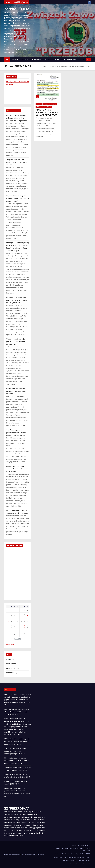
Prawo (38, 107)
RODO (57, 60)
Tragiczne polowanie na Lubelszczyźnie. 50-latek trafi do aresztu (17, 162)
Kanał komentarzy (13, 668)
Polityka (54, 104)
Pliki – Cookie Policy (67, 854)
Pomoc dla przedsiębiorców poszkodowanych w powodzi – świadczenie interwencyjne (15, 791)
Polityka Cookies (80, 854)
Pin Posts (57, 854)
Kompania (73, 861)
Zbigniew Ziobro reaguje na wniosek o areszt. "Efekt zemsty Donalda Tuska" (18, 199)
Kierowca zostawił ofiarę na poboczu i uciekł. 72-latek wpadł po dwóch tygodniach (17, 118)
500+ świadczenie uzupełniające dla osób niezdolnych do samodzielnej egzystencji (17, 742)
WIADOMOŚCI (36, 60)
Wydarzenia (67, 857)
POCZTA (25, 60)
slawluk (49, 118)
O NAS (15, 60)
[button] (84, 60)
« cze (8, 645)
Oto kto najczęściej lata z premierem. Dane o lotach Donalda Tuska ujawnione (16, 433)
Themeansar (40, 855)
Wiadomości (58, 857)
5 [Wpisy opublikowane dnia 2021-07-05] (8, 616)
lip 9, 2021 (41, 118)
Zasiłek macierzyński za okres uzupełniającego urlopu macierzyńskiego (15, 751)
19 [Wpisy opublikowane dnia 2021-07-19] (8, 627)
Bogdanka (81, 857)
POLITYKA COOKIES (70, 60)
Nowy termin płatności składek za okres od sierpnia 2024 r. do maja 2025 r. (17, 712)
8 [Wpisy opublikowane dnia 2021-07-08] (18, 616)
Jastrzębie (65, 861)
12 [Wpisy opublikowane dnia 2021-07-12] (8, 621)
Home (45, 66)
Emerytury (39, 104)
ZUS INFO (11, 689)
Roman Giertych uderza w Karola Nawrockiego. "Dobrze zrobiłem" (17, 391)
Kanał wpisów (11, 664)
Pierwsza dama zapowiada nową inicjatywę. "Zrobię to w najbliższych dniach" (17, 300)
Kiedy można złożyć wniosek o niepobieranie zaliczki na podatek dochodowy (17, 761)
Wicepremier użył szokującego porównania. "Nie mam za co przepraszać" (17, 342)
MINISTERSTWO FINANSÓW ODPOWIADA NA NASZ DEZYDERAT (47, 113)
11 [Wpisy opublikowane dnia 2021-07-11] (28, 616)
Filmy (82, 845)
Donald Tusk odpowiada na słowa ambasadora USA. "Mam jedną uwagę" (17, 469)
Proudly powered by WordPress (14, 855)
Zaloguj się (10, 659)
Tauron (88, 861)
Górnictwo (47, 104)
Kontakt (88, 845)
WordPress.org (12, 673)
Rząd (43, 107)
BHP (78, 845)
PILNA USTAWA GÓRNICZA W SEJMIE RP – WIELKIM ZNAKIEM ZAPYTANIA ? (73, 850)
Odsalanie (81, 861)
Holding (88, 857)
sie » (13, 645)
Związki (49, 107)
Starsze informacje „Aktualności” (80, 864)
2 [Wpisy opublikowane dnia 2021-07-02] (21, 610)
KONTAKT (48, 60)
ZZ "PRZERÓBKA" (16, 9)
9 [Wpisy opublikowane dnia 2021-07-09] (21, 616)
